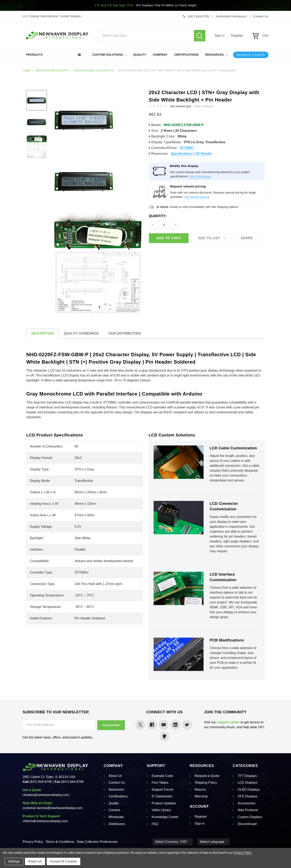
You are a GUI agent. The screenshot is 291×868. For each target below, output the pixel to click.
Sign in (219, 36)
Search (200, 36)
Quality (140, 55)
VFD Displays (247, 796)
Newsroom (116, 790)
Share (249, 238)
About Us (115, 776)
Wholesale (116, 817)
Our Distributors (125, 333)
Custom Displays (250, 817)
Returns (200, 790)
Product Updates (164, 803)
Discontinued (247, 824)
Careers (114, 810)
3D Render (204, 154)
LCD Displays (247, 783)
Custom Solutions (110, 55)
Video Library (161, 810)
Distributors (117, 824)
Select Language (214, 842)
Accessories (246, 803)
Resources (216, 55)
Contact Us (117, 783)
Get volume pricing (197, 197)
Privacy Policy (33, 842)
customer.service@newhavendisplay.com (53, 808)
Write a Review (204, 106)
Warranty (201, 796)
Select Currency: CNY (173, 842)
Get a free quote (200, 176)
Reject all (35, 861)
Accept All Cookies (64, 861)
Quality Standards (81, 333)
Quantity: (158, 216)
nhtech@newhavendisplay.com (45, 821)
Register (237, 36)
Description (43, 333)
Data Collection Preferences (97, 842)
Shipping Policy (206, 783)
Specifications (182, 154)
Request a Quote (251, 55)
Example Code (162, 776)
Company (160, 55)
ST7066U (187, 148)
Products (35, 55)
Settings (14, 861)
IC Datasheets (162, 796)
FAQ (155, 824)
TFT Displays (247, 776)
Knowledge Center (165, 817)
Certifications (186, 55)
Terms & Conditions (60, 842)
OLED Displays (249, 790)
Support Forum (162, 790)
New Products (248, 810)
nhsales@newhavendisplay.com (46, 795)
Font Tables (160, 783)
